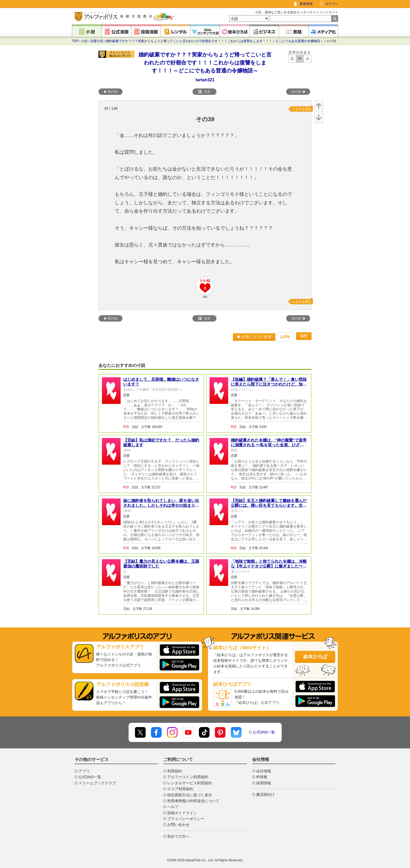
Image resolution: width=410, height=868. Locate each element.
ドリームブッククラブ (97, 783)
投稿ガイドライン (182, 813)
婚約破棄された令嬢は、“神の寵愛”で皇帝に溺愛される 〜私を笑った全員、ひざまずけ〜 (269, 445)
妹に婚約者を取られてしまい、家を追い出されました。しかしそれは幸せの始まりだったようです (161, 505)
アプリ (84, 771)
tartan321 (205, 80)
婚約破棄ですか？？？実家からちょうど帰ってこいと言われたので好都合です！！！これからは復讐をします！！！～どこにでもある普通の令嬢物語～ (215, 41)
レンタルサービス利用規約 (190, 783)
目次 (204, 92)
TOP (75, 41)
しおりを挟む (302, 109)
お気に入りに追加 (254, 337)
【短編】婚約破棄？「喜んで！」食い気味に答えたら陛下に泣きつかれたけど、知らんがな (269, 384)
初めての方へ (178, 836)
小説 (84, 41)
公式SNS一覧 (264, 732)
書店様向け (265, 794)
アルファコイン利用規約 (188, 777)
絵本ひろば (315, 657)
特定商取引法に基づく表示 (190, 795)
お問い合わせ (178, 825)
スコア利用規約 (180, 789)
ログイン (332, 4)
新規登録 (306, 4)
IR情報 (262, 777)
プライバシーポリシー (186, 819)
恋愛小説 (97, 41)
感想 (304, 336)
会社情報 (264, 771)
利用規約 (175, 771)
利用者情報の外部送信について (193, 801)
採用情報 (264, 783)
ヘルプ (173, 807)
